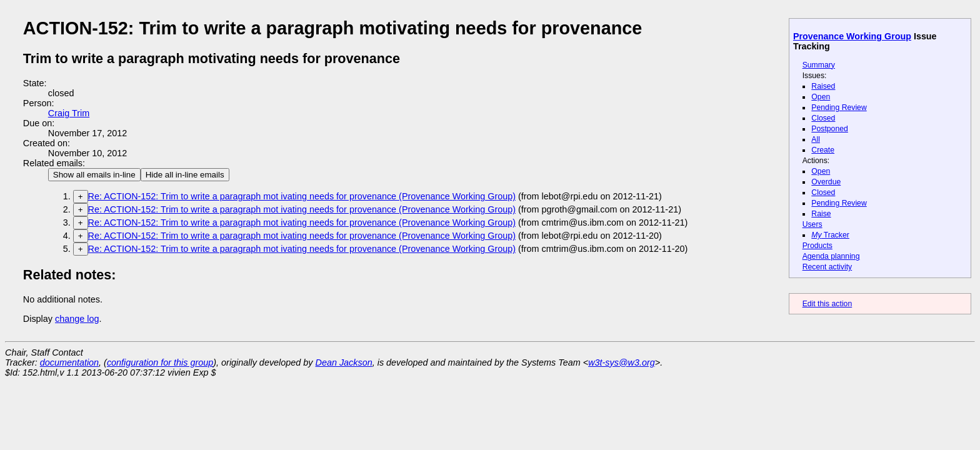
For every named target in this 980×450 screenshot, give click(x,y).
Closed (823, 118)
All (816, 139)
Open (821, 97)
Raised (823, 86)
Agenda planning (831, 256)
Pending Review (839, 107)
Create (823, 150)
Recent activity (827, 267)
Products (817, 246)
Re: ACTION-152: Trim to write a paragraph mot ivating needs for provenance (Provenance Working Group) (302, 196)
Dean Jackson (344, 362)
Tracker (830, 235)
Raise (821, 214)
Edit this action (827, 304)
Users (812, 224)
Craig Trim (69, 113)
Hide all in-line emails (185, 175)
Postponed (830, 129)
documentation (69, 362)
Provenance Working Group (852, 36)
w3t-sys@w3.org (622, 362)
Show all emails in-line (94, 175)
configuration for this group (160, 362)
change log (77, 319)
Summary (819, 65)
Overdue (826, 182)
